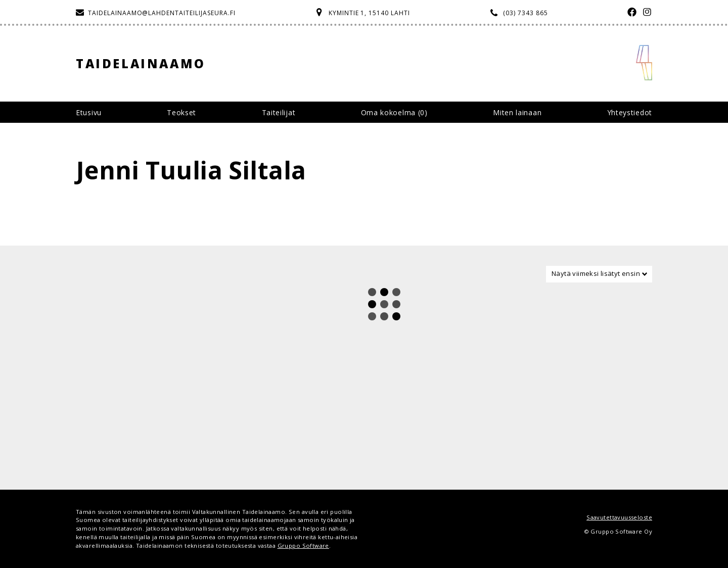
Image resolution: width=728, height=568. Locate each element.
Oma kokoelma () (394, 112)
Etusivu (89, 112)
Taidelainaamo (141, 63)
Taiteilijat (279, 112)
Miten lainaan (517, 112)
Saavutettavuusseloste (619, 517)
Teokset (181, 112)
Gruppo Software (303, 546)
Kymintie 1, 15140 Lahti (369, 13)
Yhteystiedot (630, 112)
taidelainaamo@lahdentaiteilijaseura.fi (162, 13)
